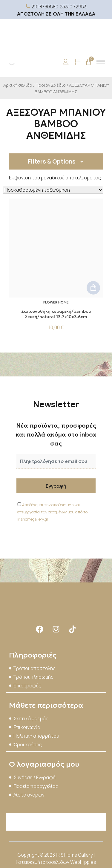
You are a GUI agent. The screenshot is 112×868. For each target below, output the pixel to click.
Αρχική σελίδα (18, 85)
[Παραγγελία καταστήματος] (53, 190)
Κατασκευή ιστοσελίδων (43, 862)
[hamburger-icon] (101, 62)
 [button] (93, 288)
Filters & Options (52, 161)
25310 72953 (73, 7)
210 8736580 (45, 7)
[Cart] (88, 62)
